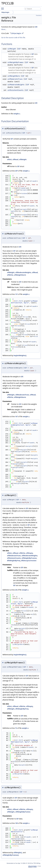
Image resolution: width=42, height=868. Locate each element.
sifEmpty (30, 553)
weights (30, 446)
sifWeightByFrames (16, 62)
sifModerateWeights (16, 85)
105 (16, 823)
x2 (22, 614)
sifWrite (10, 275)
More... (4, 29)
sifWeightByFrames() (11, 855)
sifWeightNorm (14, 76)
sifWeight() (18, 853)
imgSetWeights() (20, 355)
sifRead (15, 159)
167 (16, 416)
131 (16, 294)
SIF (36, 27)
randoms (24, 193)
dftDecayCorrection (29, 561)
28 (16, 590)
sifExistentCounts (16, 90)
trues (26, 317)
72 (16, 728)
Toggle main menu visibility (3, 8)
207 (16, 171)
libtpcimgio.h (17, 33)
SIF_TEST (19, 301)
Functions (39, 15)
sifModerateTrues (15, 79)
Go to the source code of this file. (13, 37)
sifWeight (12, 49)
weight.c (17, 114)
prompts (24, 190)
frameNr (34, 181)
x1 (33, 614)
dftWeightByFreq (14, 561)
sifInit (9, 159)
